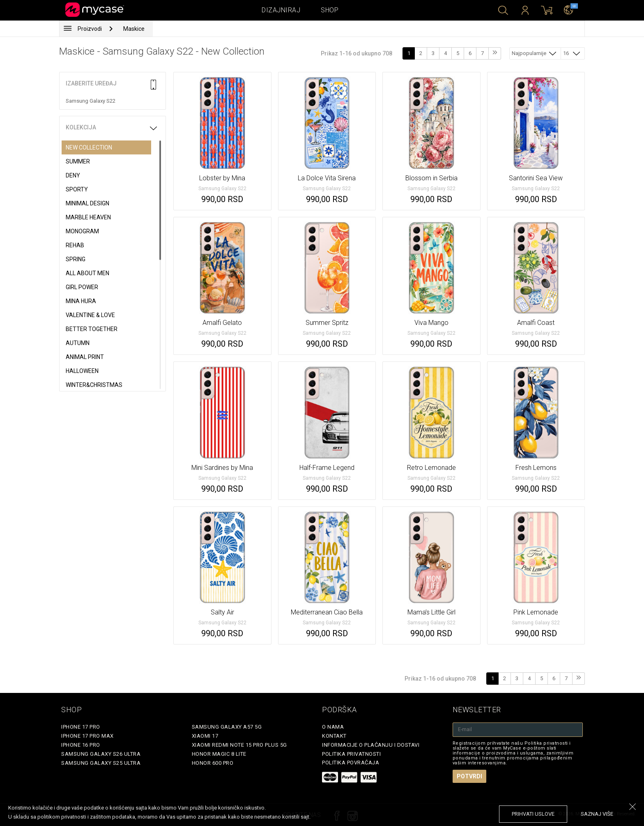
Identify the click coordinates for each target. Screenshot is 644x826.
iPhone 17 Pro (81, 727)
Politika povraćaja (351, 763)
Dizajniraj (281, 10)
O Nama (333, 727)
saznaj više (597, 814)
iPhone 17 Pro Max (87, 736)
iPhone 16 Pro (81, 745)
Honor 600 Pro (213, 763)
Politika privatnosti (351, 754)
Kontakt (334, 736)
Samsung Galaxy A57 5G (227, 727)
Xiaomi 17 (205, 736)
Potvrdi (469, 776)
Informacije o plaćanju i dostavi (371, 745)
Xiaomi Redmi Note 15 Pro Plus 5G (239, 745)
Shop (330, 10)
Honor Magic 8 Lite (219, 754)
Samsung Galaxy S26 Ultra (101, 754)
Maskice (134, 29)
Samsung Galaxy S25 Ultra (101, 763)
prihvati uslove (533, 814)
